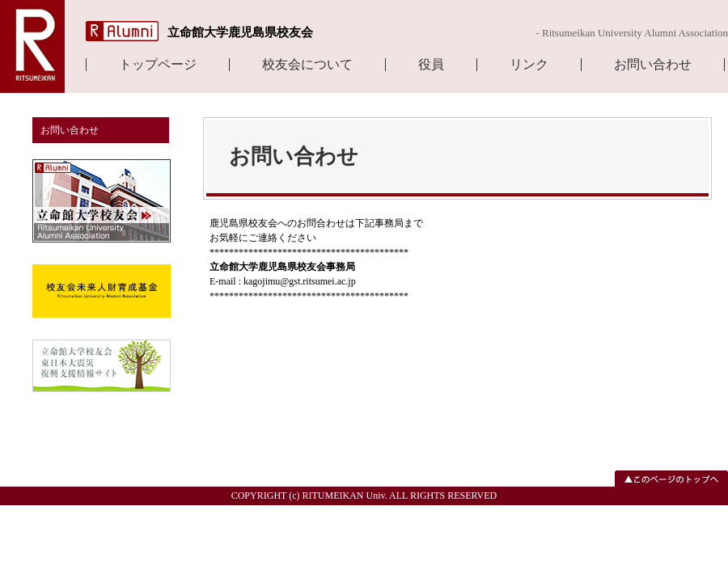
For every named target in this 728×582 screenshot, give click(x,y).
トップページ (158, 65)
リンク (529, 65)
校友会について (307, 65)
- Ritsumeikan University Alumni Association (632, 33)
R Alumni (122, 31)
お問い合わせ (653, 65)
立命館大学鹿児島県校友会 (240, 32)
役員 (431, 65)
